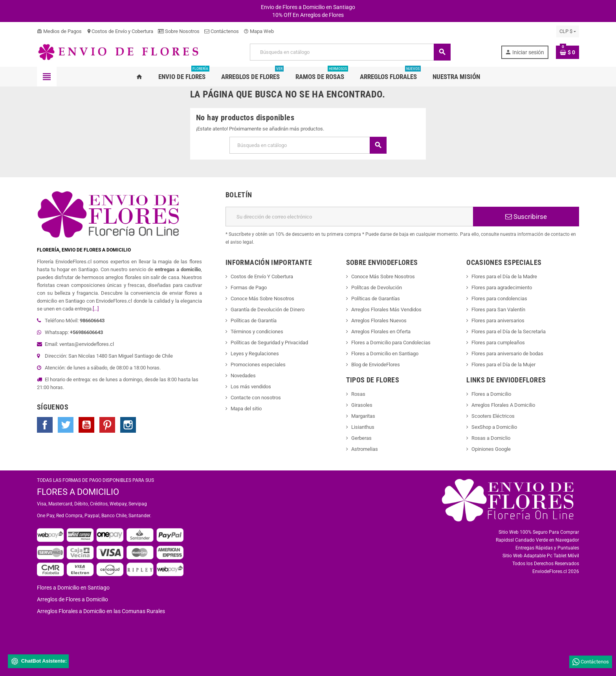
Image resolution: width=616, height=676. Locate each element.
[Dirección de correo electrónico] (349, 217)
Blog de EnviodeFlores (376, 365)
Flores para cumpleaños (498, 343)
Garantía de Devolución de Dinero (268, 310)
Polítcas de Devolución (377, 287)
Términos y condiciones (257, 332)
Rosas (358, 394)
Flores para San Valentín (498, 310)
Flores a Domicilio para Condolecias (391, 343)
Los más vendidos (251, 387)
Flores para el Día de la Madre (504, 276)
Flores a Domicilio (491, 394)
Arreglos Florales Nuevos (379, 321)
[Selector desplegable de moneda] (568, 31)
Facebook (45, 425)
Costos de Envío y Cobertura (120, 31)
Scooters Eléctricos (493, 416)
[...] (96, 309)
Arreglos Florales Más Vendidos (386, 310)
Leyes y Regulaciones (255, 354)
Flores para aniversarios (498, 321)
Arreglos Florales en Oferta (381, 332)
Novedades (243, 376)
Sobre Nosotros (179, 31)
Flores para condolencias (499, 299)
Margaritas (363, 416)
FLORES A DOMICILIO (78, 492)
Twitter (66, 425)
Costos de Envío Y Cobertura (262, 276)
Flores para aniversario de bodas (507, 354)
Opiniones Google (491, 449)
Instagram (128, 425)
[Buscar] (350, 52)
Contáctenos (222, 31)
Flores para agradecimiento (502, 287)
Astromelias (365, 449)
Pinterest (107, 425)
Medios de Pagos (59, 31)
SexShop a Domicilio (494, 427)
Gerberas (361, 438)
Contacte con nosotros (256, 398)
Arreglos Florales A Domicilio (503, 405)
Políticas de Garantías (376, 299)
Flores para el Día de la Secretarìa (509, 332)
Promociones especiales (258, 365)
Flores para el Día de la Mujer (503, 365)
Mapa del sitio (246, 409)
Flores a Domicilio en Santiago (385, 354)
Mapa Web (259, 31)
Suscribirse (526, 217)
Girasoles (362, 405)
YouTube (86, 425)
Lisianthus (363, 427)
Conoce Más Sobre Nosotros (262, 299)
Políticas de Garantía (254, 321)
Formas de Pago (249, 287)
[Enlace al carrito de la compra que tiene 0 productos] (567, 52)
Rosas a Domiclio (491, 438)
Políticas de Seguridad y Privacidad (269, 343)
